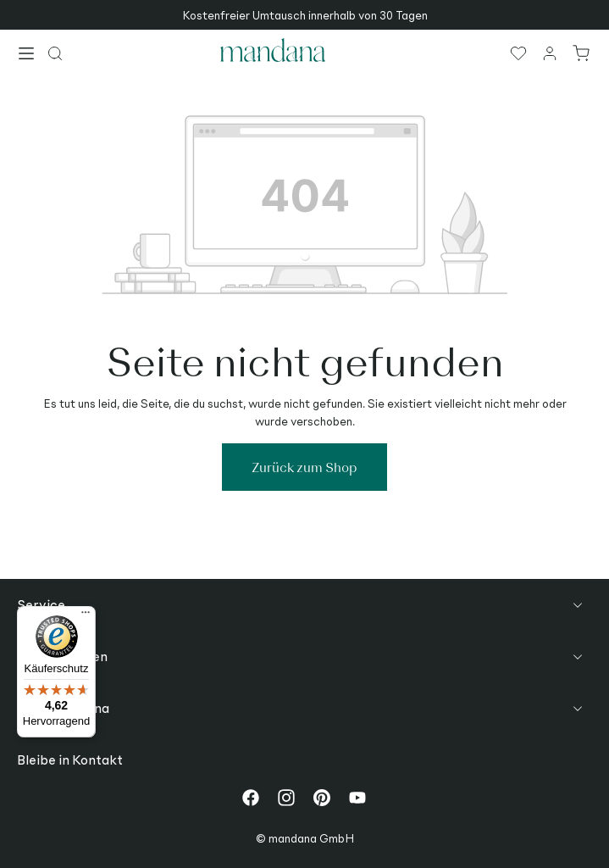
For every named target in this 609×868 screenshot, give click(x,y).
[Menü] (27, 55)
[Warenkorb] (582, 53)
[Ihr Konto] (551, 53)
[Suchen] (56, 53)
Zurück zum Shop (304, 467)
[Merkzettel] (519, 53)
